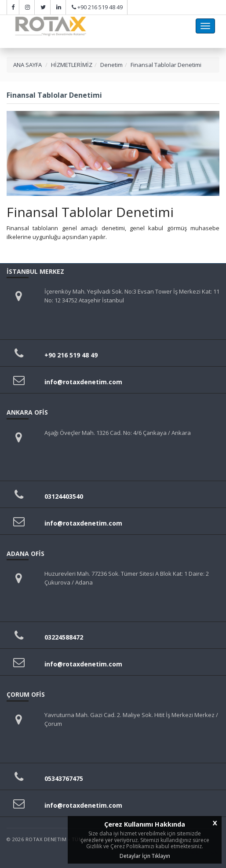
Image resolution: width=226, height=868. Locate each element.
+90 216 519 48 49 (100, 7)
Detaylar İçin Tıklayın (145, 856)
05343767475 (64, 778)
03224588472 (64, 637)
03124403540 (64, 496)
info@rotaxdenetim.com (83, 382)
